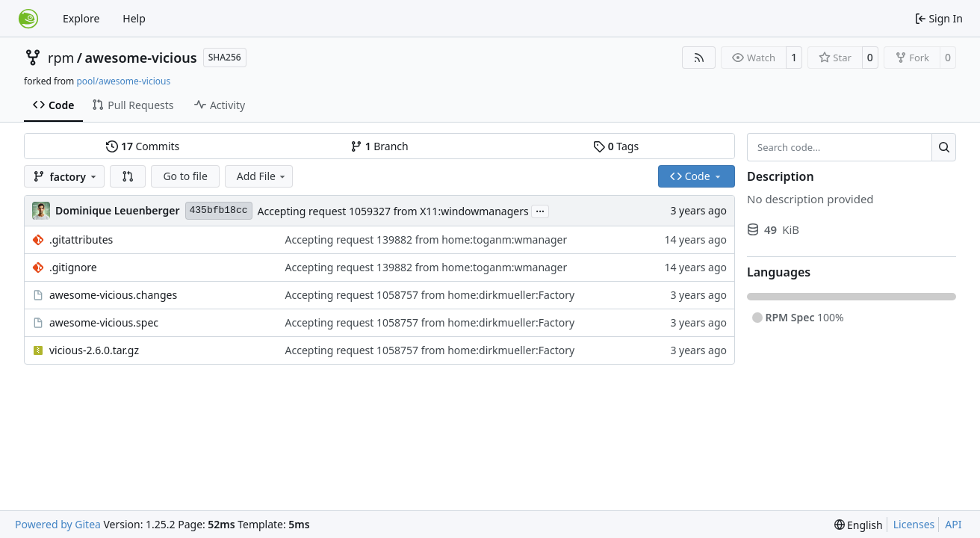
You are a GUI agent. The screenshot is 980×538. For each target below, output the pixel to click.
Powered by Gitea (58, 524)
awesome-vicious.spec (104, 322)
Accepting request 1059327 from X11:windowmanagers (393, 211)
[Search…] (944, 147)
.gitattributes (81, 239)
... (540, 210)
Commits (143, 146)
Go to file (185, 176)
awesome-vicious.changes (113, 295)
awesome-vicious (141, 58)
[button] (128, 176)
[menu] (859, 525)
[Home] (28, 19)
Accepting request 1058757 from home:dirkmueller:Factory (430, 295)
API (953, 524)
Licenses (914, 524)
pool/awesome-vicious (123, 81)
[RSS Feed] (699, 58)
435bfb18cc (219, 210)
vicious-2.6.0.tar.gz (94, 350)
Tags (616, 146)
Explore (81, 18)
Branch (379, 146)
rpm (61, 58)
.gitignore (73, 267)
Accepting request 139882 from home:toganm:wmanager (427, 239)
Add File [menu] (262, 176)
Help (134, 18)
